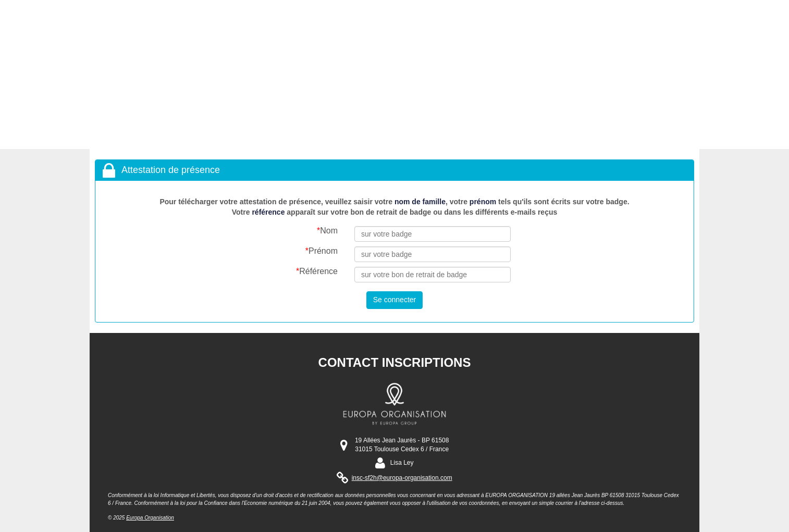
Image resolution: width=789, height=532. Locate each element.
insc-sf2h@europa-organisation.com (402, 478)
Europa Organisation (150, 518)
